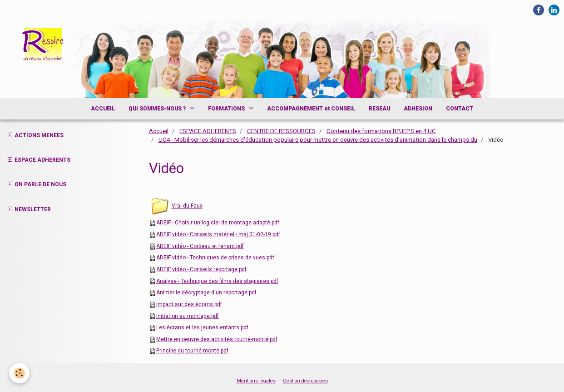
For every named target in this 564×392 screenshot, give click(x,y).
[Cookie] (19, 373)
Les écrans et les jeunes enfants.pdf (202, 327)
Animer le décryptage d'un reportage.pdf (206, 293)
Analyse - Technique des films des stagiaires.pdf (217, 281)
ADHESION (418, 109)
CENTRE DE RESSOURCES (281, 131)
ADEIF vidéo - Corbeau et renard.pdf (200, 246)
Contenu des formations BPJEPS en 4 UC (381, 131)
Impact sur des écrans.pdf (189, 304)
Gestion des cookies (305, 381)
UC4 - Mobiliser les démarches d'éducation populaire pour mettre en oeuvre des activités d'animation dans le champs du (318, 140)
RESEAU (379, 109)
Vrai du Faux (187, 206)
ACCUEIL (103, 109)
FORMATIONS (227, 109)
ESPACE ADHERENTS (208, 131)
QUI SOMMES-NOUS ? (158, 109)
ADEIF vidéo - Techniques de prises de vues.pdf (215, 258)
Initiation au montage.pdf (188, 316)
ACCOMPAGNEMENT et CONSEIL (311, 109)
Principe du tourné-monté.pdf (192, 351)
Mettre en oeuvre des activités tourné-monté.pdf (217, 339)
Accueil (159, 131)
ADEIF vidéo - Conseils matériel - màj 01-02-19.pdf (218, 234)
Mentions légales (256, 381)
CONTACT (460, 109)
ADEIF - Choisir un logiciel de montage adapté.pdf (218, 223)
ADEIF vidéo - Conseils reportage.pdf (201, 269)
